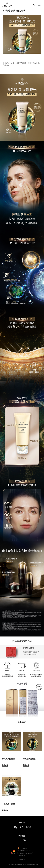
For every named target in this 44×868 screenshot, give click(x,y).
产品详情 (6, 65)
